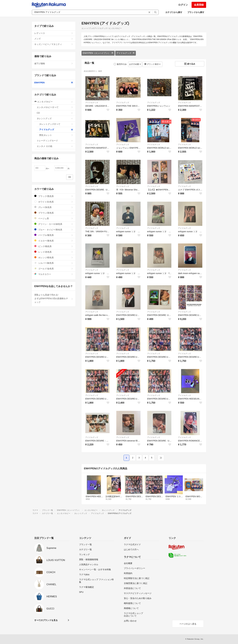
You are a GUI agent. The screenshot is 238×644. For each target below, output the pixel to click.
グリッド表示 (152, 64)
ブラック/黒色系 (54, 196)
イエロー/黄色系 (54, 241)
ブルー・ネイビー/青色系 (54, 230)
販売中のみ (120, 64)
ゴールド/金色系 (54, 269)
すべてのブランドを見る (46, 620)
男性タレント (56, 135)
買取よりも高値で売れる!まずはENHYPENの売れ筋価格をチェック (54, 298)
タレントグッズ (55, 118)
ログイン (183, 5)
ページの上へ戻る (188, 624)
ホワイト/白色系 (54, 202)
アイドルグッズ (126, 53)
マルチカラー (54, 274)
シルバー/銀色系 (54, 263)
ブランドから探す (196, 12)
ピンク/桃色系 (54, 246)
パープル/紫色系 (54, 235)
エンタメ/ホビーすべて (55, 107)
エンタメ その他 (55, 146)
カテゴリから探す (174, 12)
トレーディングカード (55, 141)
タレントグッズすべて (56, 124)
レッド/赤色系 (54, 252)
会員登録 (199, 5)
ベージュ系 (54, 218)
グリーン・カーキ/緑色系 (54, 224)
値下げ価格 (54, 63)
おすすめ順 (135, 64)
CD (55, 113)
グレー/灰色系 (54, 207)
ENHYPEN (54, 83)
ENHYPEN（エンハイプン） (98, 53)
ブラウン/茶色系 (54, 213)
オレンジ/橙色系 (54, 257)
